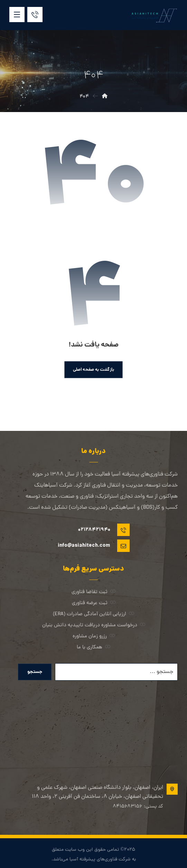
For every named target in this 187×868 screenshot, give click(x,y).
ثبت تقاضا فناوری (93, 592)
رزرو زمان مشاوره (94, 636)
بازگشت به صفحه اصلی (94, 370)
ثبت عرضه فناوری (94, 603)
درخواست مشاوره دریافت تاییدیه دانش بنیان (94, 625)
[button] (17, 15)
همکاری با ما (93, 648)
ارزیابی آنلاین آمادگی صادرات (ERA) (93, 614)
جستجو (35, 672)
